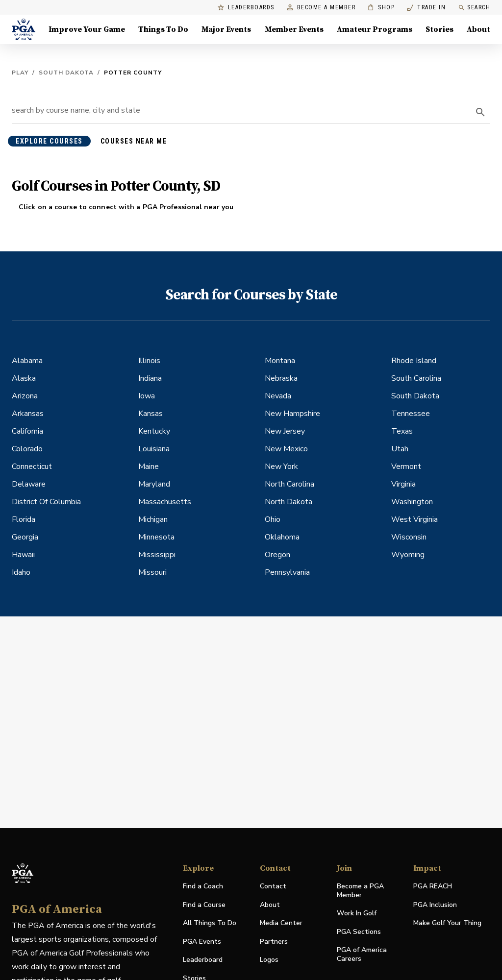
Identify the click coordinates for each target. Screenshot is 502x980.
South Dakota (66, 73)
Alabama (27, 361)
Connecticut (32, 466)
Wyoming (408, 555)
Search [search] (474, 8)
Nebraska (281, 378)
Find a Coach (203, 886)
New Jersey (285, 431)
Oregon (277, 555)
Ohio (273, 519)
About (270, 905)
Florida (24, 519)
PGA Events (202, 942)
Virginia (403, 484)
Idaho (21, 572)
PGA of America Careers (362, 955)
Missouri (152, 572)
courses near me (134, 141)
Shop (381, 8)
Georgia (25, 537)
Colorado (27, 449)
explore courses (49, 141)
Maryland (154, 484)
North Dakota (289, 502)
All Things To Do (210, 923)
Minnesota (156, 537)
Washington (412, 502)
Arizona (25, 396)
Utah (400, 449)
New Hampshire (292, 414)
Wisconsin (409, 537)
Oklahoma (282, 537)
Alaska (24, 378)
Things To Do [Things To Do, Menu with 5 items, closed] (163, 29)
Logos (269, 960)
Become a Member (321, 8)
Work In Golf (357, 913)
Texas (402, 431)
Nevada (278, 396)
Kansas (151, 414)
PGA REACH (433, 887)
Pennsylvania (287, 572)
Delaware (29, 484)
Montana (280, 361)
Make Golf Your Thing (447, 923)
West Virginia (414, 519)
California (27, 431)
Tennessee (411, 414)
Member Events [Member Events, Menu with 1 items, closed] (294, 29)
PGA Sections (359, 932)
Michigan (153, 519)
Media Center (281, 923)
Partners (274, 942)
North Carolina (289, 484)
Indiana (150, 378)
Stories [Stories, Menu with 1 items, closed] (439, 29)
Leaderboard (203, 960)
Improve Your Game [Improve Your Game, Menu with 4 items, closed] (87, 29)
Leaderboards (246, 8)
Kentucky (154, 431)
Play (20, 73)
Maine (149, 466)
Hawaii (23, 555)
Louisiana (154, 449)
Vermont (406, 466)
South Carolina (416, 378)
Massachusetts (165, 502)
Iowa (147, 396)
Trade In (426, 8)
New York (281, 466)
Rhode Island (414, 361)
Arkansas (28, 414)
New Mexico (286, 449)
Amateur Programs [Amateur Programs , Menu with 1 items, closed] (375, 29)
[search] (480, 112)
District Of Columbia (46, 502)
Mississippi (157, 555)
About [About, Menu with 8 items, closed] (478, 29)
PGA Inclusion (435, 905)
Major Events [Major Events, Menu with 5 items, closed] (226, 29)
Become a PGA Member (360, 891)
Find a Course (204, 905)
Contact (273, 886)
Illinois (149, 361)
